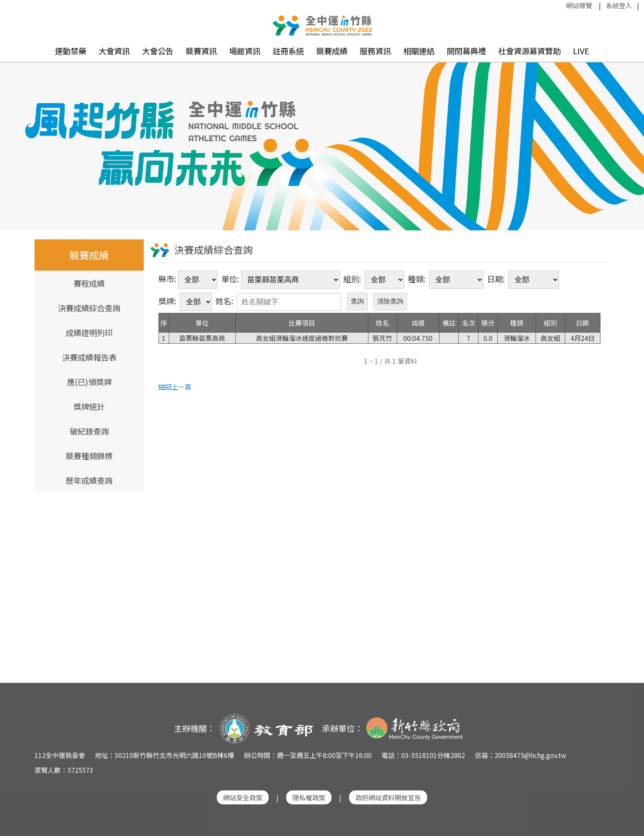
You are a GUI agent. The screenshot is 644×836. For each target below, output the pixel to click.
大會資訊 (114, 51)
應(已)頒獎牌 (89, 382)
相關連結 (419, 51)
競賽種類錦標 (89, 456)
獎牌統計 (89, 407)
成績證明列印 (89, 333)
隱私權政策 (309, 797)
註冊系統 (288, 51)
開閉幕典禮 (466, 51)
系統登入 (619, 5)
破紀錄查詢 (89, 431)
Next (630, 133)
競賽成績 (332, 51)
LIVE (581, 51)
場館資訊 (245, 51)
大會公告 (158, 51)
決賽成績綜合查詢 (89, 308)
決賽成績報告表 (89, 357)
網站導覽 (579, 5)
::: (562, 5)
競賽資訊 (201, 51)
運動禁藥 (71, 51)
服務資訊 (375, 51)
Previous (14, 133)
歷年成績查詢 (89, 480)
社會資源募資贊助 (529, 51)
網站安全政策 (243, 797)
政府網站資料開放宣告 (388, 797)
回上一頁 (175, 387)
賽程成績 (89, 283)
